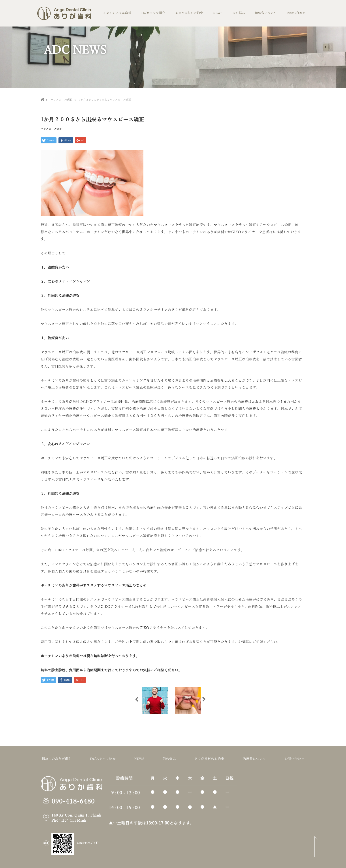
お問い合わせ (296, 13)
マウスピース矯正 (51, 129)
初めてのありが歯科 (117, 13)
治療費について (266, 13)
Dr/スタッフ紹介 (153, 13)
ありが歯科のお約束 (189, 13)
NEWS (218, 13)
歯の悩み (239, 13)
